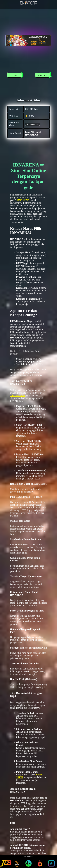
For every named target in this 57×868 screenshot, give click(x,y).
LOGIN (14, 75)
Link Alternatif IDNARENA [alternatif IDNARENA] (33, 133)
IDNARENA (23, 200)
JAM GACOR (17, 395)
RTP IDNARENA (33, 124)
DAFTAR (43, 75)
